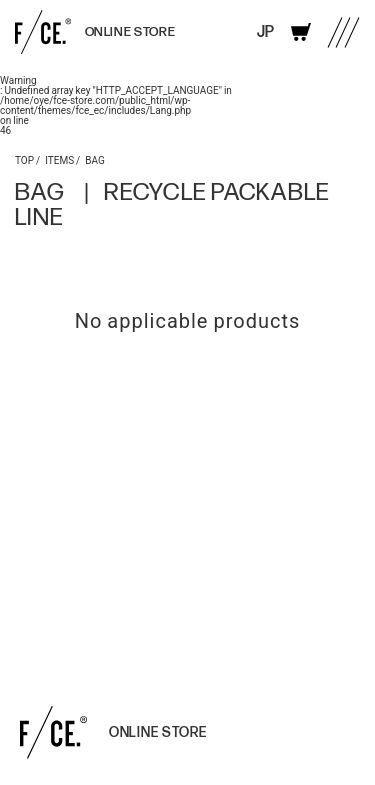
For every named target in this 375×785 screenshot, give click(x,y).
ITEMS (59, 159)
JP (265, 32)
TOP (24, 159)
